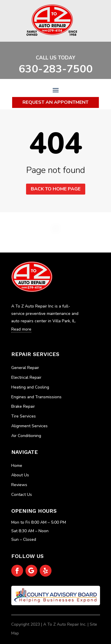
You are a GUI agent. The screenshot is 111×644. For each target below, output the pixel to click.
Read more (21, 329)
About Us (20, 475)
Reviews (19, 485)
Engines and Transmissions (36, 397)
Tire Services (24, 416)
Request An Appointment (55, 102)
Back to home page (56, 189)
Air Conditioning (26, 436)
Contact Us (22, 495)
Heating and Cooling (30, 387)
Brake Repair (23, 406)
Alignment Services (29, 426)
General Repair (25, 368)
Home (17, 466)
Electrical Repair (26, 377)
